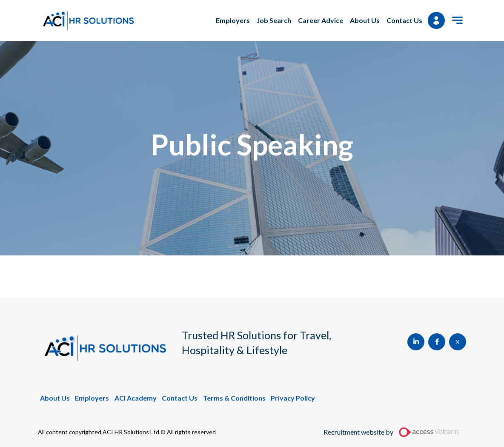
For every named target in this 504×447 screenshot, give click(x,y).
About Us (365, 20)
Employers (233, 20)
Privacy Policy (293, 398)
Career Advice (321, 20)
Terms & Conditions (234, 398)
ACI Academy (136, 398)
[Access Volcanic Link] (430, 432)
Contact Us (404, 20)
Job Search (274, 20)
